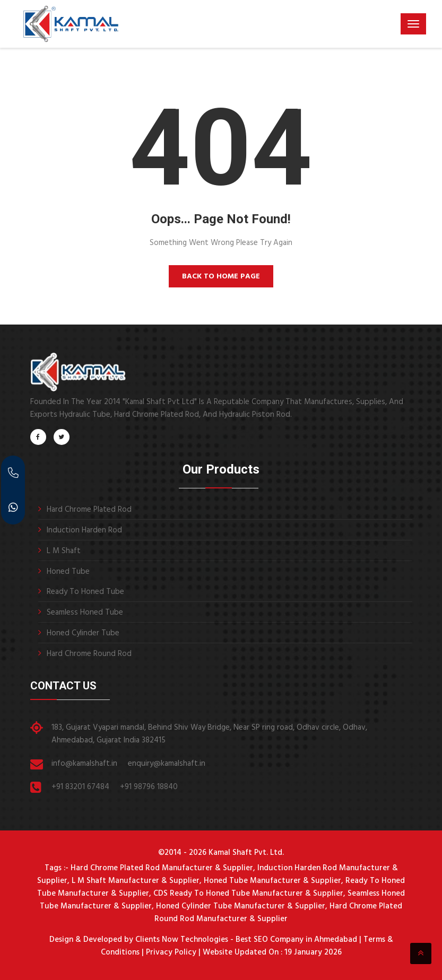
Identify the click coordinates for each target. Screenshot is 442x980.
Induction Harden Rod (84, 530)
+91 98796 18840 (149, 787)
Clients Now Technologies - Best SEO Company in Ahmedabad (245, 940)
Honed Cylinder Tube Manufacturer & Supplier (241, 906)
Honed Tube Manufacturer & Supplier (272, 881)
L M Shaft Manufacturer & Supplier (136, 881)
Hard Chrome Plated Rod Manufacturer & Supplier (162, 868)
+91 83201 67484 (80, 787)
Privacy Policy (171, 952)
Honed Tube (68, 572)
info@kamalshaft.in (84, 764)
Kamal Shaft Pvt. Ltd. (246, 853)
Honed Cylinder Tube (83, 633)
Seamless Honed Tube (85, 612)
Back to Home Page (221, 277)
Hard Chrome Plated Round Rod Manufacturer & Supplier (278, 913)
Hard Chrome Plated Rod (89, 510)
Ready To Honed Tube (85, 592)
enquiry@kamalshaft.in (167, 764)
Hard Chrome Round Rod (89, 654)
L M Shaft (64, 551)
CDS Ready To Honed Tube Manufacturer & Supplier (248, 894)
